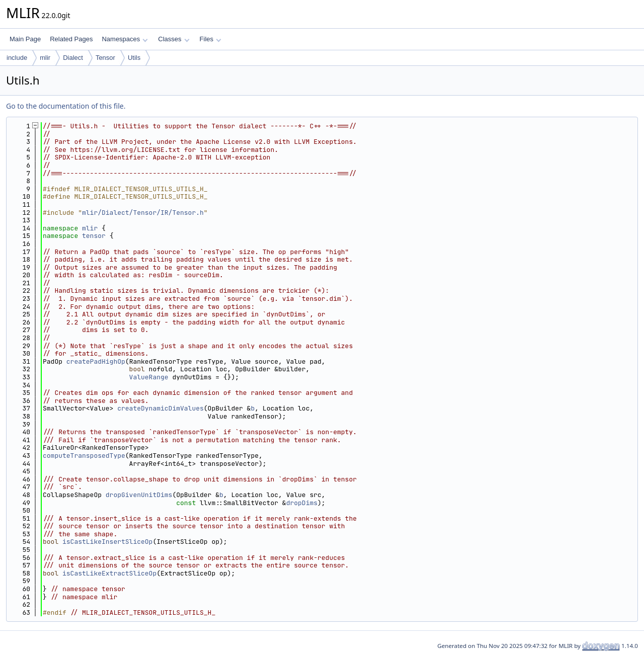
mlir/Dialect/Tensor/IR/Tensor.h (143, 213)
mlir (45, 58)
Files (211, 39)
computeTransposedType (84, 456)
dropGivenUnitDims (139, 495)
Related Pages (71, 39)
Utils (134, 58)
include (17, 58)
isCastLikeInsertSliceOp (107, 542)
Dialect (73, 58)
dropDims (302, 503)
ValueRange (149, 377)
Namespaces (125, 39)
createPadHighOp (96, 361)
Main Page (25, 39)
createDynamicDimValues (160, 408)
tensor (94, 236)
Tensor (105, 58)
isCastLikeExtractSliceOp (109, 573)
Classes (174, 39)
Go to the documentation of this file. (66, 106)
